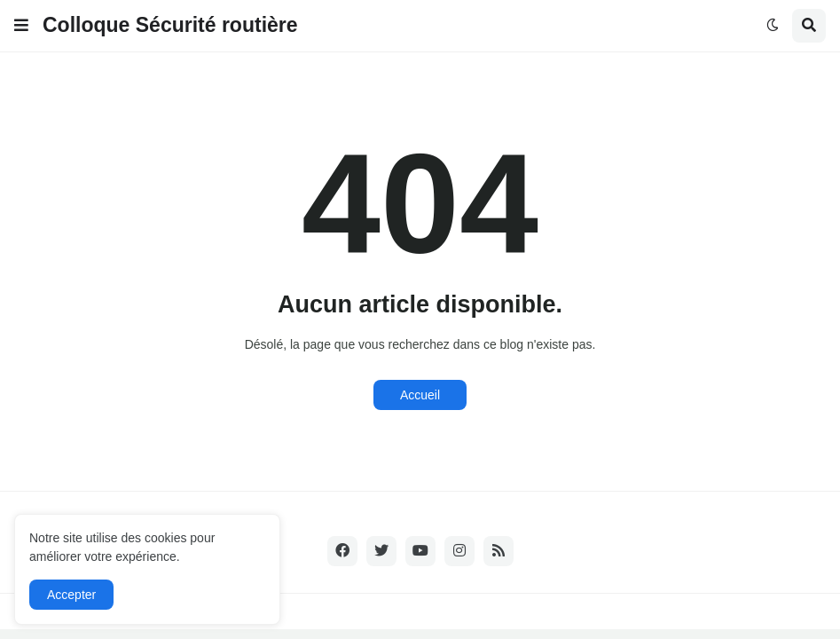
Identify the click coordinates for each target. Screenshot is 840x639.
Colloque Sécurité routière (170, 25)
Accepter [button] (71, 595)
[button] (21, 26)
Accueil (420, 395)
